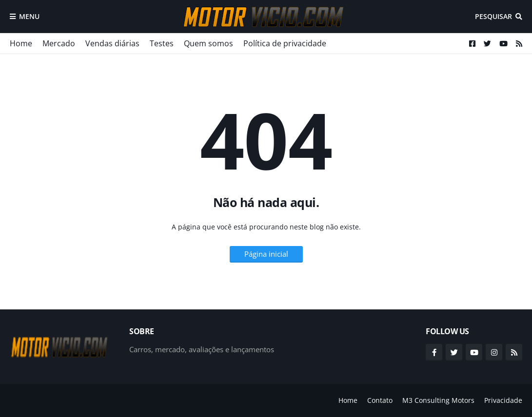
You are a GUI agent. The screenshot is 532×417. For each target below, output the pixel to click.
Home (21, 43)
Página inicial (266, 254)
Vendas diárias (112, 43)
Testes (162, 43)
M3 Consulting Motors (438, 400)
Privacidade (503, 400)
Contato (380, 400)
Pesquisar (493, 16)
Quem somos (208, 43)
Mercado (59, 43)
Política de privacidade (285, 43)
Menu (29, 16)
